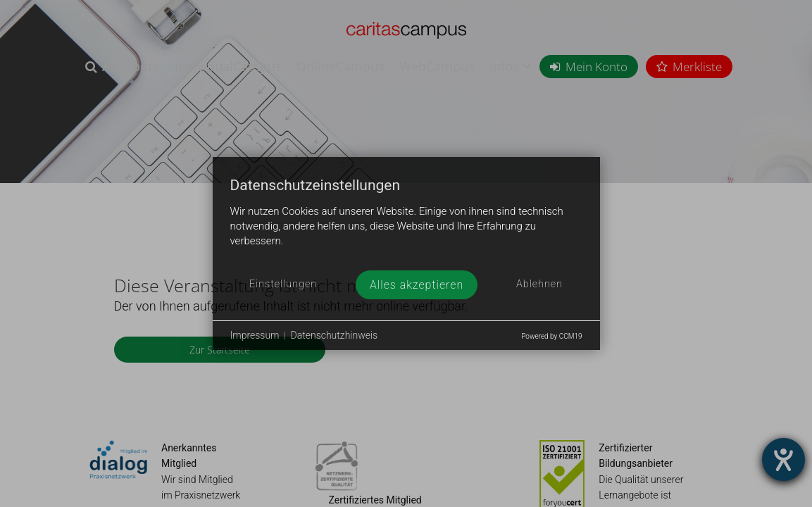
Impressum (255, 335)
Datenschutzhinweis (335, 335)
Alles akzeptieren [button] (417, 285)
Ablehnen (539, 284)
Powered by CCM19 (551, 336)
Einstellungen (283, 284)
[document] (406, 224)
